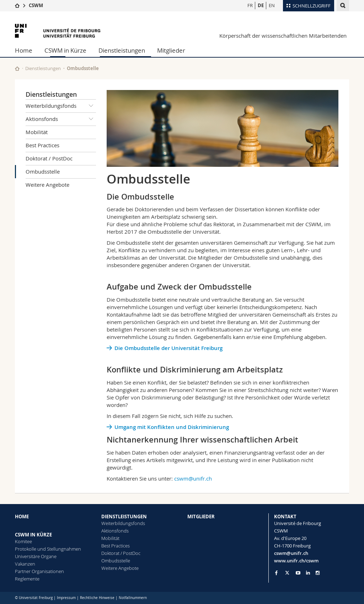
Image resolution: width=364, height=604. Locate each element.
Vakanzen (25, 564)
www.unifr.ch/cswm (296, 561)
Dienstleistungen (122, 50)
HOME (22, 516)
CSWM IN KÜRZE (33, 535)
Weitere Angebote (47, 185)
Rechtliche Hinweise (97, 598)
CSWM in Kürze (65, 50)
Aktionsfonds (61, 119)
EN (272, 5)
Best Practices (42, 145)
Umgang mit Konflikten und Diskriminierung (172, 427)
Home (24, 50)
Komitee (23, 541)
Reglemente (27, 579)
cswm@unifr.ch (193, 478)
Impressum (66, 598)
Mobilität (37, 132)
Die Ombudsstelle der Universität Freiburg (168, 348)
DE (261, 5)
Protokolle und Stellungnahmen (48, 549)
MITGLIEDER (201, 516)
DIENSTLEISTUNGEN (124, 516)
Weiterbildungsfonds (61, 106)
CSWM (36, 5)
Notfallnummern (133, 598)
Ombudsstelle (43, 171)
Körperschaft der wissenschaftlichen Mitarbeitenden (283, 36)
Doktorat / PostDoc (49, 158)
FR (250, 5)
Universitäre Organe (36, 556)
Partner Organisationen (39, 571)
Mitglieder (171, 50)
